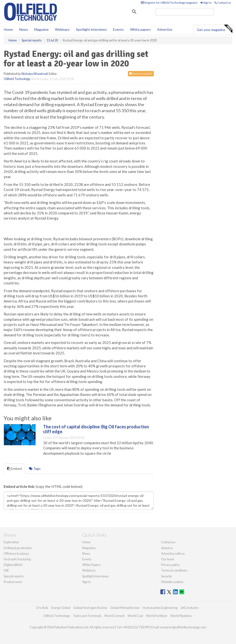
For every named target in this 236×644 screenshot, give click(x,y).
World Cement (114, 616)
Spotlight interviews (91, 29)
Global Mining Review (125, 608)
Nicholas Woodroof (34, 74)
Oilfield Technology (17, 79)
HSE (6, 570)
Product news (13, 582)
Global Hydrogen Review (90, 608)
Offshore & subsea (16, 553)
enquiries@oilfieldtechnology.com (183, 627)
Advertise (165, 29)
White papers (141, 29)
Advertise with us (173, 553)
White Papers (91, 565)
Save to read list (141, 74)
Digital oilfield (13, 565)
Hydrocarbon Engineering (160, 608)
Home (8, 29)
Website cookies (172, 582)
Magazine (41, 29)
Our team (168, 559)
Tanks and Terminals (87, 616)
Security (167, 576)
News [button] (24, 29)
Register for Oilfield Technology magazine (169, 3)
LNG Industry (190, 608)
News (86, 553)
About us (167, 548)
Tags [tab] (35, 468)
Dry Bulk (42, 608)
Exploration (11, 542)
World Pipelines (181, 616)
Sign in (206, 3)
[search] (185, 12)
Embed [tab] (14, 468)
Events (118, 29)
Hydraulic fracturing (17, 559)
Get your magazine (214, 29)
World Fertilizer (157, 616)
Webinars (62, 29)
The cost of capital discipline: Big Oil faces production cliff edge (96, 429)
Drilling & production (18, 548)
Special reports (14, 576)
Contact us (223, 3)
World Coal (135, 616)
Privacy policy (170, 565)
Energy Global (61, 608)
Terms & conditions (174, 570)
